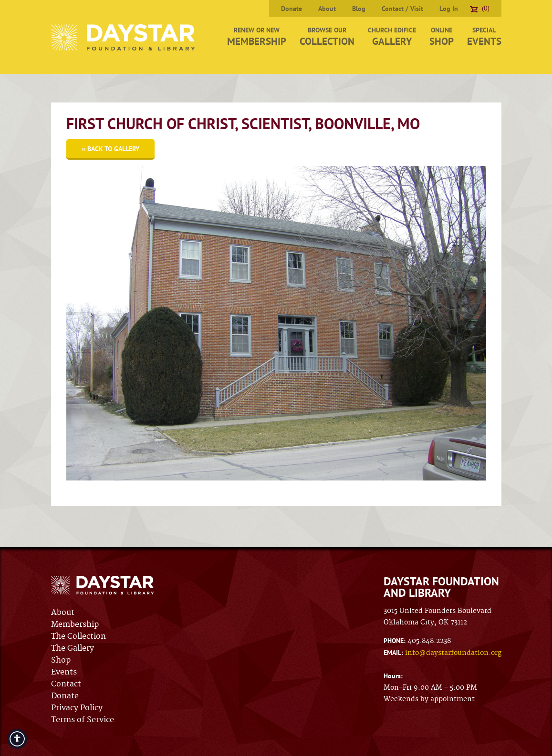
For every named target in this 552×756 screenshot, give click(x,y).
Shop (61, 660)
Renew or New (257, 37)
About (327, 9)
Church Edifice (392, 37)
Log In (449, 9)
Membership (75, 624)
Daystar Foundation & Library (124, 37)
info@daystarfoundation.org (453, 653)
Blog (359, 9)
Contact (66, 684)
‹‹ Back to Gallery (110, 149)
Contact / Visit (402, 9)
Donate (292, 9)
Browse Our (327, 37)
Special (484, 37)
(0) (480, 8)
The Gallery (73, 648)
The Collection (78, 636)
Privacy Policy (77, 708)
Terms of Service (83, 720)
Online (442, 37)
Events (64, 672)
